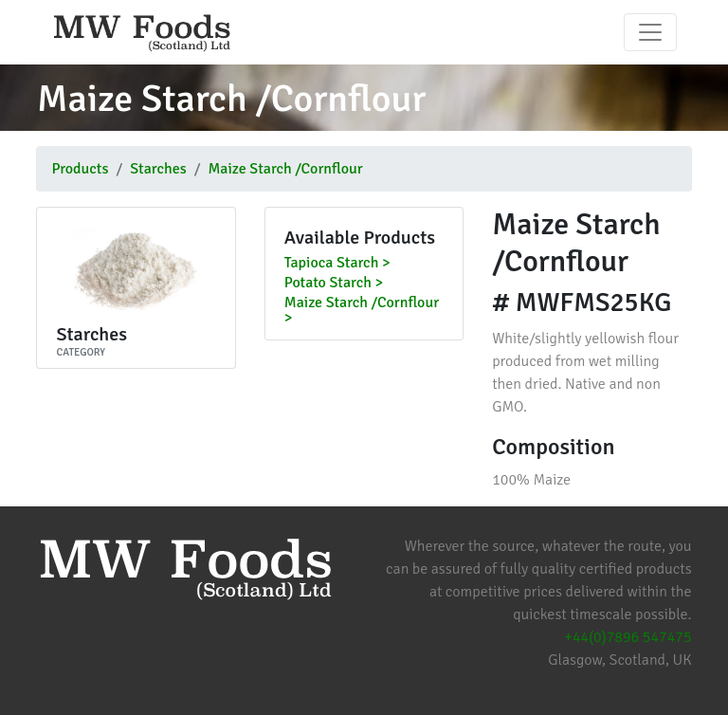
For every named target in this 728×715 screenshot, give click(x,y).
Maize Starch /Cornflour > (362, 311)
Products (80, 169)
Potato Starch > (334, 284)
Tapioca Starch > (337, 264)
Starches (158, 169)
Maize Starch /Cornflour (285, 169)
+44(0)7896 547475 (628, 637)
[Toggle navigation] (650, 32)
